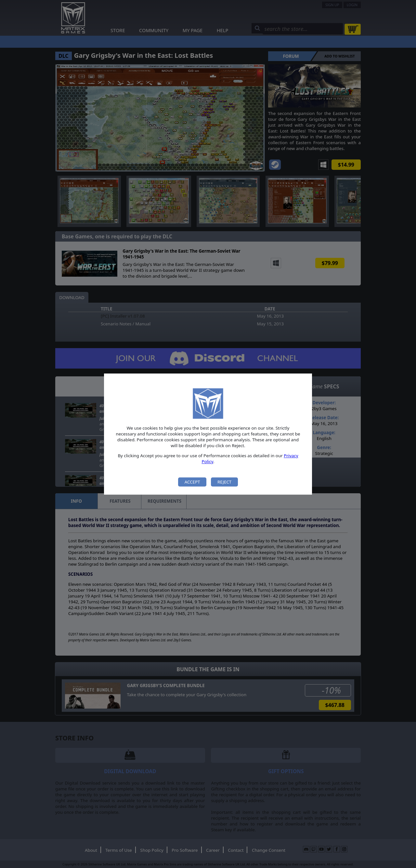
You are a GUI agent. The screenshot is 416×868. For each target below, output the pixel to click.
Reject (224, 482)
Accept (192, 482)
